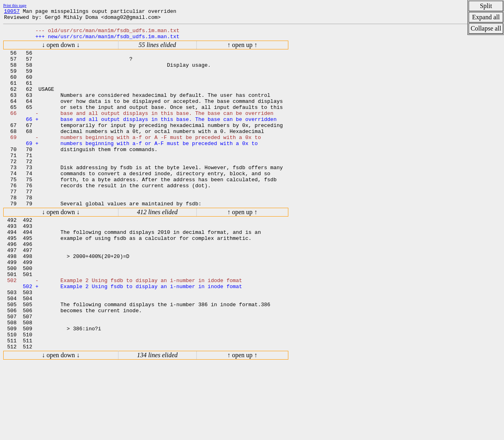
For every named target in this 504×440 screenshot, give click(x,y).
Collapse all (486, 28)
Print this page (15, 5)
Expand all (486, 17)
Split (486, 6)
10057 (12, 12)
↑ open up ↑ (242, 50)
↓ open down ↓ (61, 50)
